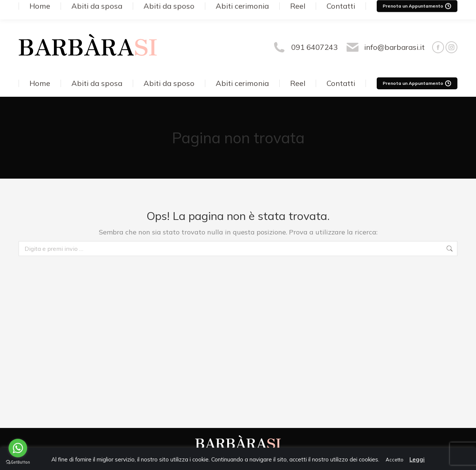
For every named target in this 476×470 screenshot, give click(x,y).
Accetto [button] (395, 460)
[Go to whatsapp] (18, 448)
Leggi (417, 459)
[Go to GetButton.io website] (18, 462)
